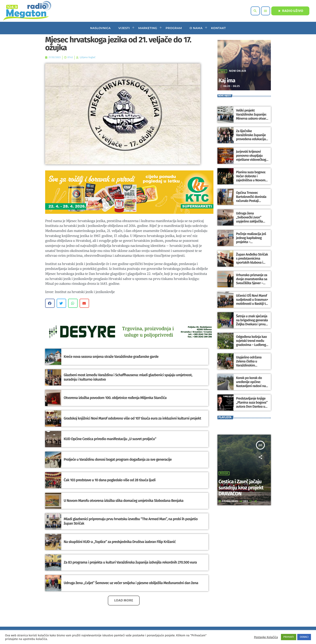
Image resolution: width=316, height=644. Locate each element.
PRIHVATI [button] (289, 637)
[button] (50, 303)
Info (223, 71)
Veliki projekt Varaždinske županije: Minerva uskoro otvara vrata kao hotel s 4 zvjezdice (251, 118)
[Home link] (27, 11)
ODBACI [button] (304, 637)
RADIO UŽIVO (290, 11)
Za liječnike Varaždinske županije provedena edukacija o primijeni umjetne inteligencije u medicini (252, 139)
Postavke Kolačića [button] (266, 637)
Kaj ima (229, 80)
